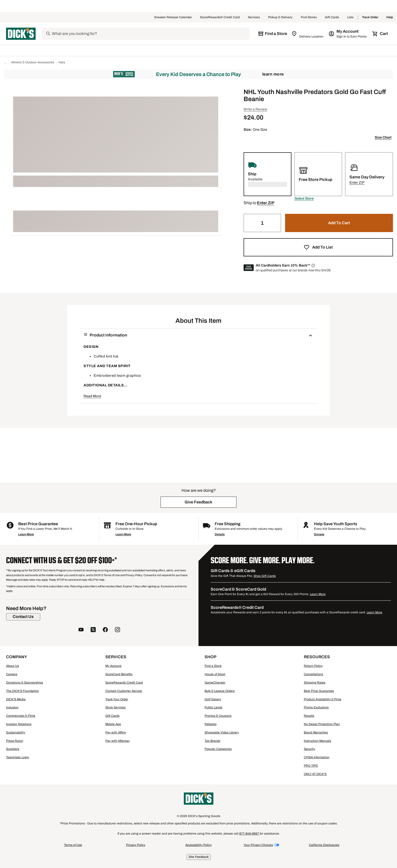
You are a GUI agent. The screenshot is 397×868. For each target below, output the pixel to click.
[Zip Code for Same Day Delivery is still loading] (308, 34)
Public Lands (213, 707)
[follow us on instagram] (117, 630)
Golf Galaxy (213, 699)
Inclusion (12, 707)
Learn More (273, 74)
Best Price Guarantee (319, 691)
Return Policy (313, 666)
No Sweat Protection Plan (322, 724)
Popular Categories (218, 749)
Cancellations (313, 674)
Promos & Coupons (218, 716)
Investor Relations (19, 724)
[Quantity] (262, 223)
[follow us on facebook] (105, 630)
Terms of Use (73, 845)
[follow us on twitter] (93, 630)
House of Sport (215, 674)
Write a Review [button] (255, 109)
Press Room (15, 741)
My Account (113, 666)
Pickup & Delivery (280, 17)
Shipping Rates (315, 683)
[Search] (150, 34)
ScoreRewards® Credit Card (220, 17)
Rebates (211, 724)
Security (310, 749)
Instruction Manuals (317, 741)
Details (220, 534)
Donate (319, 534)
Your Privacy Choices (258, 845)
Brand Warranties (316, 732)
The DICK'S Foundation (23, 691)
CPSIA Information (317, 757)
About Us (13, 666)
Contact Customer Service (124, 691)
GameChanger (215, 683)
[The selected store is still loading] (272, 34)
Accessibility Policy (198, 845)
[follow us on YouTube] (81, 630)
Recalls (309, 716)
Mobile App (113, 724)
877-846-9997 (250, 834)
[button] (304, 199)
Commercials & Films (21, 716)
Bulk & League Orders (220, 691)
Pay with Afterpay (117, 741)
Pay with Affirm (116, 732)
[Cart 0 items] (380, 34)
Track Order (370, 17)
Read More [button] (92, 396)
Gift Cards (332, 17)
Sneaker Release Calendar (173, 17)
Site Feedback (199, 857)
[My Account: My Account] (348, 34)
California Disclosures (324, 845)
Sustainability (16, 732)
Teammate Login (18, 757)
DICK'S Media (16, 699)
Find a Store (213, 666)
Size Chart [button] (383, 137)
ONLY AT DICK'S (315, 774)
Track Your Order (117, 699)
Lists (350, 17)
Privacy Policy (136, 845)
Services (254, 17)
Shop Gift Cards (265, 576)
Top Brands (212, 741)
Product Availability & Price (323, 699)
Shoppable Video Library (222, 732)
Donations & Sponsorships (25, 683)
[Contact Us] (23, 617)
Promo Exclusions (316, 707)
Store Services (115, 707)
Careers (12, 674)
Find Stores (309, 17)
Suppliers (13, 749)
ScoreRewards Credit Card (124, 683)
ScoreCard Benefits (119, 674)
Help (390, 17)
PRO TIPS (311, 766)
